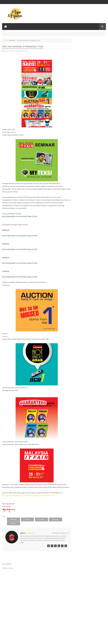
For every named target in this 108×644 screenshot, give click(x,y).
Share (26, 519)
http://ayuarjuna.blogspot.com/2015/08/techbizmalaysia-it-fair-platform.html (28, 495)
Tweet (13, 519)
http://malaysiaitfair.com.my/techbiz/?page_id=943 (20, 216)
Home (5, 40)
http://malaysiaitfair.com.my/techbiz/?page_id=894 (20, 249)
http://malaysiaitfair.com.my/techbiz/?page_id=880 (20, 236)
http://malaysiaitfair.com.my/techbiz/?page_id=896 (20, 263)
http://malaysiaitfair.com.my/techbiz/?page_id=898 (20, 277)
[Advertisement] (36, 626)
